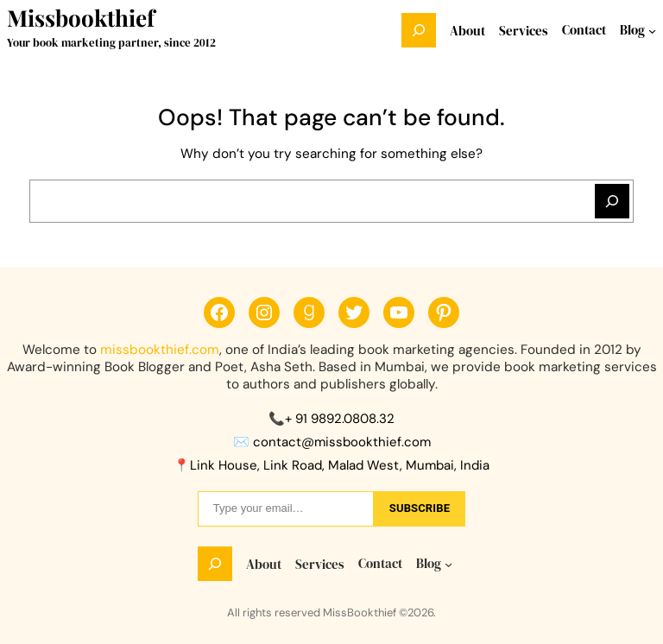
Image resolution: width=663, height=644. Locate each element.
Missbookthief (81, 18)
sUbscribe (420, 508)
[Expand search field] (419, 30)
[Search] (612, 201)
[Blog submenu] (652, 31)
